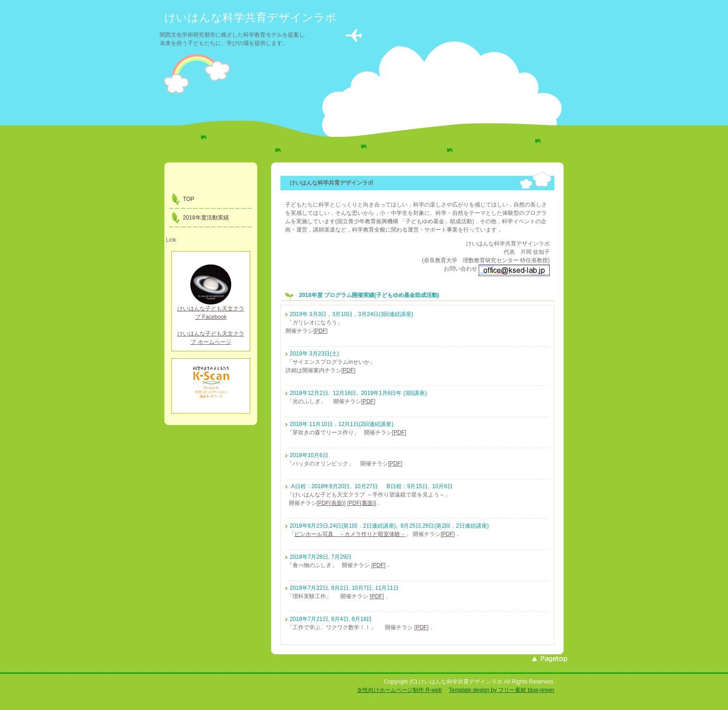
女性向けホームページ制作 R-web (399, 690)
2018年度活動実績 (206, 218)
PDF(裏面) (362, 503)
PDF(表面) (331, 503)
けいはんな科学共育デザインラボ (250, 17)
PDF (320, 331)
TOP (188, 199)
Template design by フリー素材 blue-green (502, 690)
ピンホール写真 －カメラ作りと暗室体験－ (350, 534)
